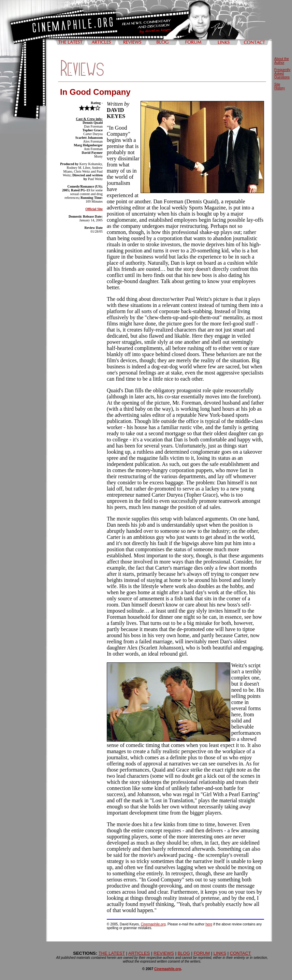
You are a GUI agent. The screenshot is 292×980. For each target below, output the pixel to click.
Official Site (94, 209)
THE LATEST (112, 953)
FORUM (202, 953)
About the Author (282, 61)
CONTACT (240, 953)
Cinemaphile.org (153, 924)
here (209, 924)
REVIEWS (164, 953)
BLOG (184, 953)
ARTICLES (139, 953)
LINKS (220, 953)
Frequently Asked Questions (282, 74)
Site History (280, 86)
